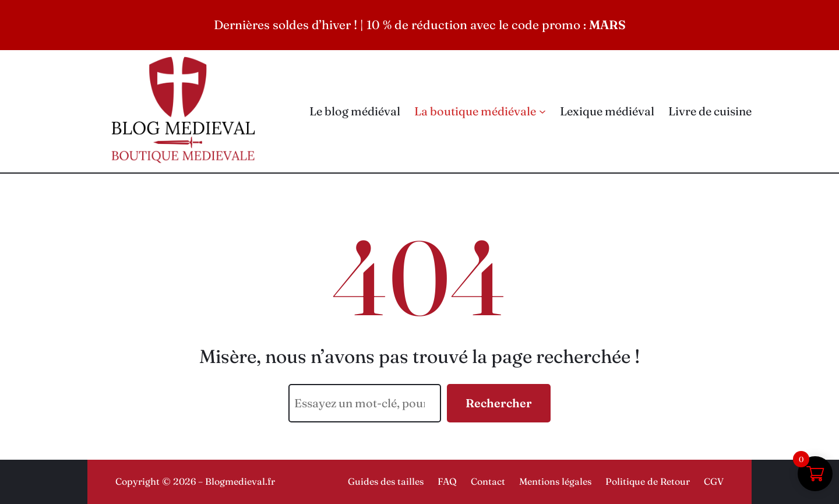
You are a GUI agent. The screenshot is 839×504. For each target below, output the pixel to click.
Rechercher (499, 403)
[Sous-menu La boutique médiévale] (542, 111)
